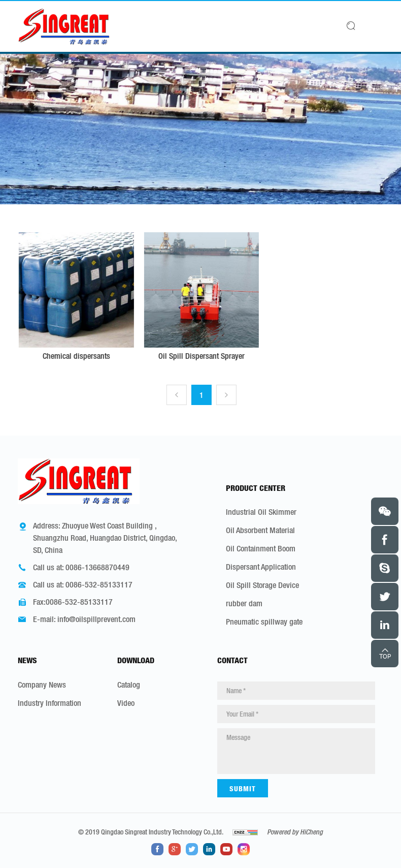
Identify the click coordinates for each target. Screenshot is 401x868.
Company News (42, 685)
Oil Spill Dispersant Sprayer (214, 356)
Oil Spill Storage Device (262, 585)
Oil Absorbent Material (260, 530)
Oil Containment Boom (261, 548)
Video (126, 703)
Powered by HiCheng (295, 832)
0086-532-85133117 (99, 584)
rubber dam (244, 603)
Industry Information (49, 703)
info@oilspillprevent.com (96, 619)
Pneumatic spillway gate (264, 622)
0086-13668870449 (97, 567)
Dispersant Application (261, 567)
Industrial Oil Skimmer (261, 512)
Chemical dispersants (88, 356)
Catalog (129, 685)
